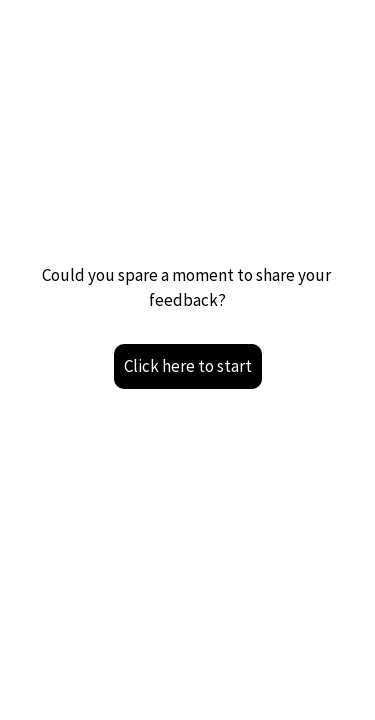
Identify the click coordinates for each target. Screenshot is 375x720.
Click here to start (188, 366)
